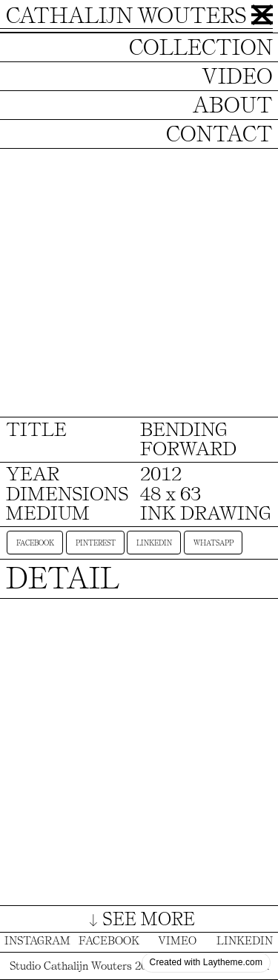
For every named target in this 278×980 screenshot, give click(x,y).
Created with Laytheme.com (206, 962)
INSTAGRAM (37, 941)
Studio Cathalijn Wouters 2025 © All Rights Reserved (139, 966)
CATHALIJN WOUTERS (126, 16)
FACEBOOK (109, 941)
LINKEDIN (245, 941)
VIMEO (177, 941)
